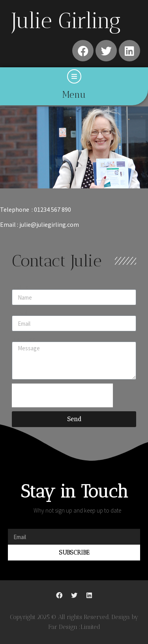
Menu (74, 95)
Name (20, 286)
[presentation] (62, 395)
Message (23, 338)
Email (20, 312)
